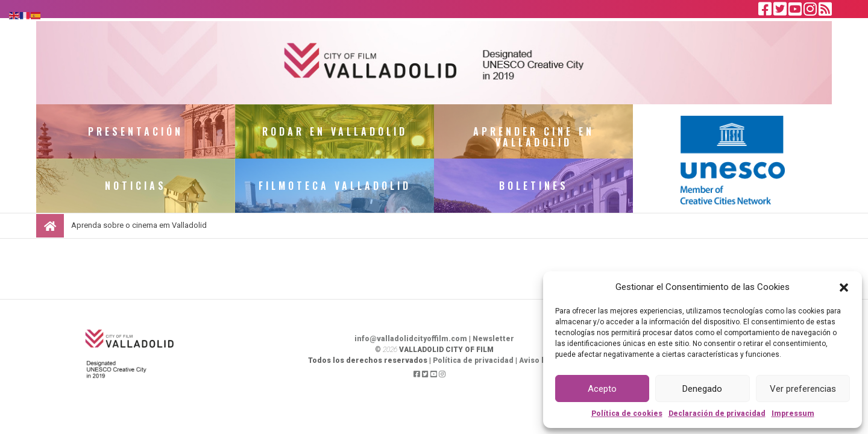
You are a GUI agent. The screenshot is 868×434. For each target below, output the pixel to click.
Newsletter (493, 339)
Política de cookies (627, 414)
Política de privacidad (473, 360)
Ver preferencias (803, 389)
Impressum (793, 414)
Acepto (602, 389)
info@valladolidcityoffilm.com (411, 339)
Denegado (702, 389)
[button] (844, 287)
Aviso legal (539, 360)
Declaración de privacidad (717, 414)
